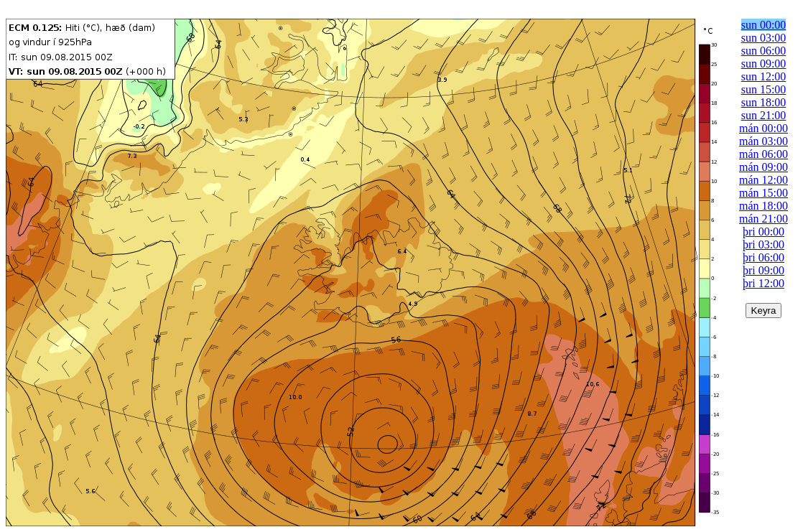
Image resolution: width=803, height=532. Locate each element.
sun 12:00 (764, 76)
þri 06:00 (763, 257)
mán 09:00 (763, 167)
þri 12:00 (763, 283)
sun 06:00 (764, 51)
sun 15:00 (764, 89)
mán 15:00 (763, 193)
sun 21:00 (764, 115)
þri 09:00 (763, 270)
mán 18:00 (763, 206)
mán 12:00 (763, 180)
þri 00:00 (763, 232)
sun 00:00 (764, 25)
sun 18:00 (764, 102)
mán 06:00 (763, 154)
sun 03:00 (764, 38)
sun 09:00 (764, 64)
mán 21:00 (763, 219)
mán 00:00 (763, 128)
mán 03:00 (763, 141)
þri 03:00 (763, 244)
